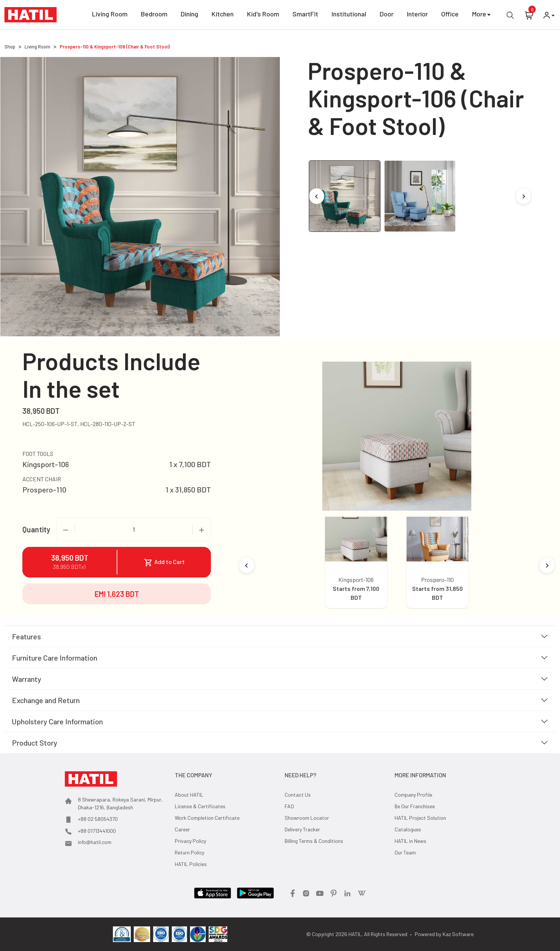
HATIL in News (410, 841)
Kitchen (223, 15)
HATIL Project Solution (420, 818)
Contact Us (298, 795)
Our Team (405, 852)
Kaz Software (458, 934)
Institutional (349, 15)
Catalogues (408, 829)
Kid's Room (263, 15)
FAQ (289, 806)
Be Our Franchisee (415, 806)
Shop (10, 47)
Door (387, 15)
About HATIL (189, 795)
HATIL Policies (191, 864)
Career (182, 829)
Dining (189, 15)
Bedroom (154, 15)
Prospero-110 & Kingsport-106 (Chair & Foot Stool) (115, 47)
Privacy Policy (190, 841)
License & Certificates (200, 806)
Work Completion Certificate (207, 818)
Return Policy (189, 852)
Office (450, 15)
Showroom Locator (307, 818)
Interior (417, 15)
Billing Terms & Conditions (314, 841)
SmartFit (305, 15)
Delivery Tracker (302, 829)
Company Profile (413, 795)
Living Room (110, 15)
